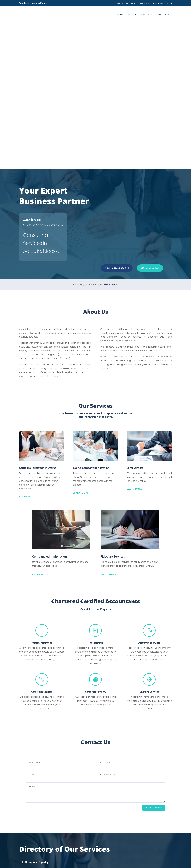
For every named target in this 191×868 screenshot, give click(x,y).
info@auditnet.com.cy (162, 3)
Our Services (147, 15)
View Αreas (111, 140)
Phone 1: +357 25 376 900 (113, 840)
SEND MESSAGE (154, 663)
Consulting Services (42, 547)
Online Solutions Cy (69, 864)
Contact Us (163, 15)
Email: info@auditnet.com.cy (115, 837)
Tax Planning (95, 498)
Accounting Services (149, 498)
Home (120, 15)
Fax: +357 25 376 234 (110, 847)
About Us (131, 15)
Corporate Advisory (95, 547)
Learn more (27, 351)
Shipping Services (149, 547)
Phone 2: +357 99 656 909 (113, 844)
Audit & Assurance (42, 498)
